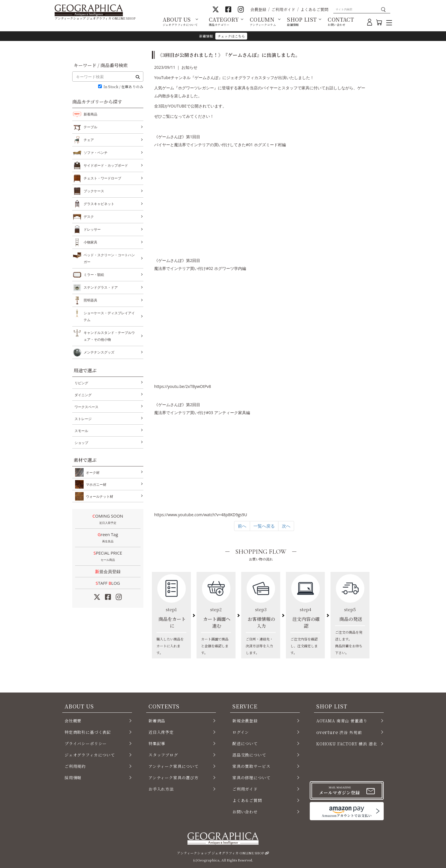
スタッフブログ (163, 755)
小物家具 (90, 242)
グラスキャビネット (99, 204)
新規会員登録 (108, 571)
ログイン (241, 732)
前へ (242, 526)
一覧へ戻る (264, 526)
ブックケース (94, 191)
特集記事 (157, 743)
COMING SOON (108, 520)
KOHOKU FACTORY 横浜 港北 (347, 744)
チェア (89, 140)
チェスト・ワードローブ (102, 178)
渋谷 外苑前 (339, 732)
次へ (286, 526)
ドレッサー (92, 230)
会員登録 (258, 9)
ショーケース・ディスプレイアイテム (109, 316)
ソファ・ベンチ (96, 153)
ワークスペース (86, 407)
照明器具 (90, 300)
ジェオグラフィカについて (90, 755)
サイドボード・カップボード (106, 166)
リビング (81, 383)
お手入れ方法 (161, 789)
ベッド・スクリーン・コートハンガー (109, 258)
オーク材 (92, 472)
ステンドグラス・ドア (101, 288)
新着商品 (90, 114)
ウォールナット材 (98, 496)
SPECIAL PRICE (108, 557)
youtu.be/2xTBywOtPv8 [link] (183, 386)
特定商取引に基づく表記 (88, 732)
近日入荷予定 (161, 732)
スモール (81, 431)
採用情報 (73, 778)
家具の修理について (251, 778)
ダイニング (83, 395)
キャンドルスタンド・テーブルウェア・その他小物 (109, 335)
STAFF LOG (108, 583)
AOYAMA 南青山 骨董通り (342, 721)
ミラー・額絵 (94, 275)
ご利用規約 (75, 766)
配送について (245, 743)
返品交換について (249, 755)
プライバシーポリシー (86, 743)
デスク (89, 217)
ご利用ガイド (283, 9)
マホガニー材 (95, 484)
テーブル (90, 127)
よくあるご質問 (314, 9)
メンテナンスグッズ (99, 352)
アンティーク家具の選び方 (174, 778)
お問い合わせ (245, 812)
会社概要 (73, 721)
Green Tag (108, 538)
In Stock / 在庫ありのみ (123, 87)
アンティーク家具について (174, 766)
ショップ (81, 443)
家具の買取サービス (251, 766)
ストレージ (83, 419)
